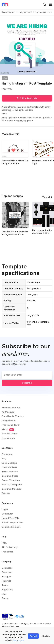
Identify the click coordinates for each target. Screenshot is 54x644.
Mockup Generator (11, 408)
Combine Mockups (11, 527)
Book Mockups (9, 463)
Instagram (7, 577)
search (38, 118)
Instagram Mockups (12, 489)
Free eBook (8, 552)
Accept (33, 636)
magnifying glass (23, 121)
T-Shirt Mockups (10, 472)
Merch (8, 429)
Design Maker (9, 421)
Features (6, 493)
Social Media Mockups (13, 416)
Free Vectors (8, 438)
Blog (4, 594)
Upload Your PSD (10, 518)
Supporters (7, 590)
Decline (46, 636)
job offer (13, 118)
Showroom (7, 454)
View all (46, 197)
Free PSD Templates (12, 485)
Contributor (7, 514)
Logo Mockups (9, 467)
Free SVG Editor (10, 434)
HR (3, 121)
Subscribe (27, 383)
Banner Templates (11, 480)
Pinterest (6, 581)
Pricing (5, 598)
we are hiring (26, 118)
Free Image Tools (10, 425)
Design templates (9, 12)
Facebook (7, 572)
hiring (4, 118)
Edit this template (27, 98)
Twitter (5, 585)
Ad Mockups (8, 412)
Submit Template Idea (13, 522)
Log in (5, 509)
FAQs (4, 543)
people (47, 118)
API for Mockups (10, 547)
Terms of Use (45, 624)
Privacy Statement (11, 626)
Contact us (7, 568)
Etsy (4, 458)
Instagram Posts (10, 476)
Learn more (19, 640)
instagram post (24, 12)
